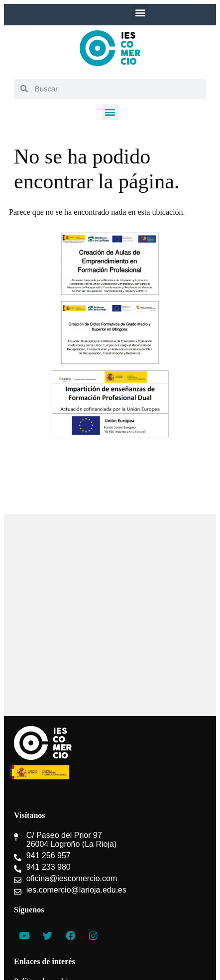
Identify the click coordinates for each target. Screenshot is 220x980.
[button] (140, 12)
